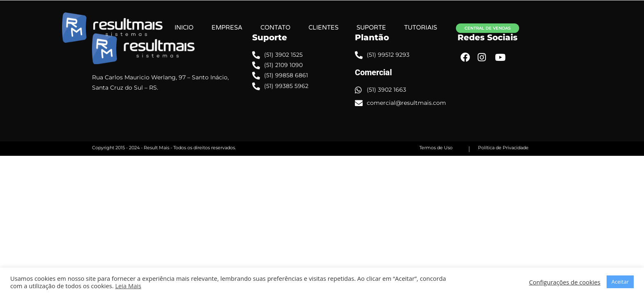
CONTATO (303, 28)
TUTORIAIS (448, 28)
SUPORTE (399, 28)
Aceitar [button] (620, 282)
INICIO (212, 28)
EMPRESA (255, 28)
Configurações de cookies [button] (565, 282)
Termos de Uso (436, 148)
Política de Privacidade (503, 148)
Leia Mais (128, 286)
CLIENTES (351, 28)
